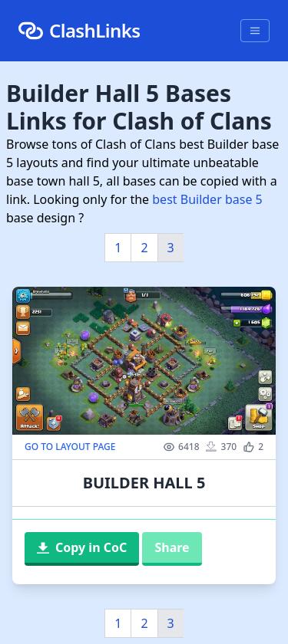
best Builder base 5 (207, 199)
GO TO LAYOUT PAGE (70, 447)
